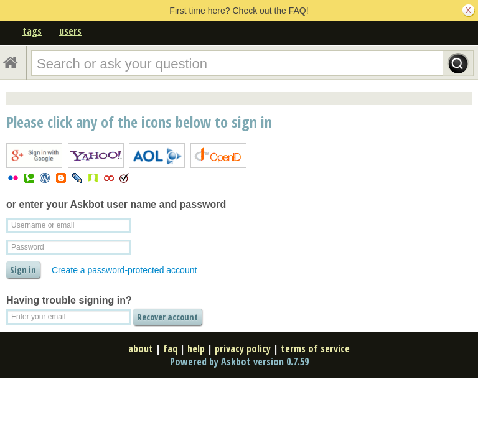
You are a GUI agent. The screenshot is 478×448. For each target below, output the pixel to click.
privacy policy (243, 348)
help (196, 348)
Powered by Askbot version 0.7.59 (239, 362)
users (70, 31)
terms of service (315, 348)
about (141, 348)
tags (32, 31)
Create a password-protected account (124, 270)
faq (170, 348)
